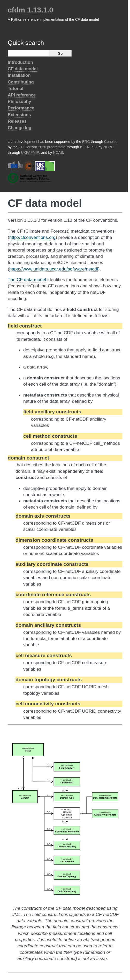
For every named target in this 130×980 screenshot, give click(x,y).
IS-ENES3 (88, 147)
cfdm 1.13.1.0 (30, 10)
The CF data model (27, 280)
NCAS (58, 152)
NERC (109, 147)
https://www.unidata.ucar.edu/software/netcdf (54, 269)
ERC (86, 142)
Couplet (110, 142)
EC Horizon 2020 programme (42, 147)
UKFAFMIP (30, 152)
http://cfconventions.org (32, 237)
